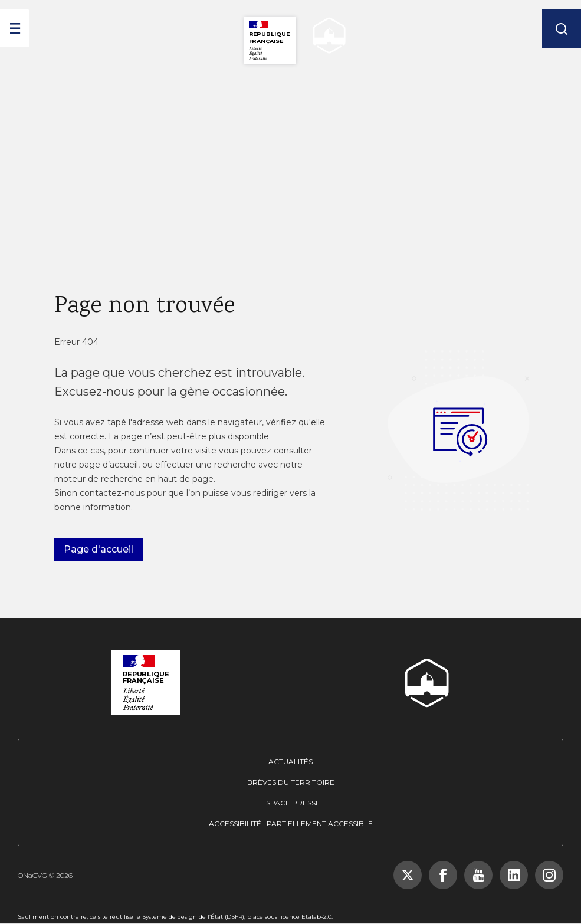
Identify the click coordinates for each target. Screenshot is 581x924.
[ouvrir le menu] (15, 28)
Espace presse (291, 803)
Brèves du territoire (291, 782)
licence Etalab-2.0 (305, 917)
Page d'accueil (99, 549)
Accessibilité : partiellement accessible (291, 823)
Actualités (290, 762)
